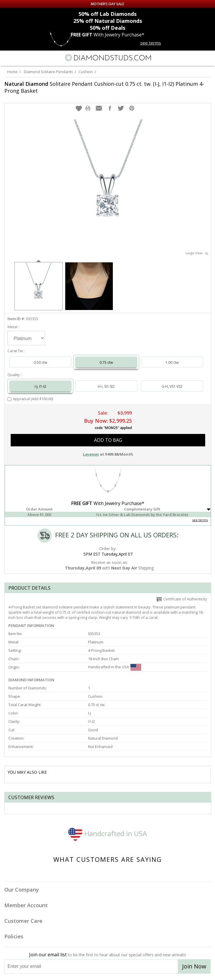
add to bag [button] (108, 440)
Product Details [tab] (29, 588)
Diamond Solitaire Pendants (48, 72)
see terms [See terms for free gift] (151, 43)
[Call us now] (196, 57)
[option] (39, 286)
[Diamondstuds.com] (108, 58)
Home (12, 72)
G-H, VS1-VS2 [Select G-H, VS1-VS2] (172, 386)
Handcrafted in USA (108, 833)
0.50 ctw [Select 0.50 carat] (40, 362)
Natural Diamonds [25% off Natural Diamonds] (108, 21)
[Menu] (7, 58)
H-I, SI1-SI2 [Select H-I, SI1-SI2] (106, 386)
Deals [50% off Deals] (108, 28)
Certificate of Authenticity (182, 599)
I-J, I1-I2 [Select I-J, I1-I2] (40, 386)
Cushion (86, 72)
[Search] (18, 57)
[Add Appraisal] (9, 399)
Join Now (194, 966)
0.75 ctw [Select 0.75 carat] (106, 362)
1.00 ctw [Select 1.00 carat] (172, 362)
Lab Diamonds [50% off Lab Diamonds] (108, 14)
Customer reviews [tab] (31, 797)
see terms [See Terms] (200, 520)
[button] (79, 108)
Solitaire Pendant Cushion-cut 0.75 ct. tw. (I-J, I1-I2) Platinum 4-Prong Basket (104, 87)
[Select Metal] (26, 338)
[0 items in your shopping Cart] (207, 58)
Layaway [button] (91, 454)
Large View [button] (197, 253)
